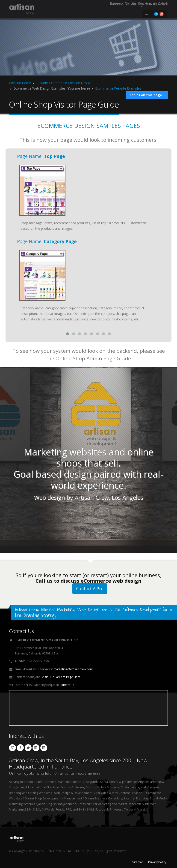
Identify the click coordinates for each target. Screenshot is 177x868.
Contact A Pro (90, 588)
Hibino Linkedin (36, 748)
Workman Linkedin (44, 748)
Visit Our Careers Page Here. (62, 677)
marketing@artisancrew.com (73, 669)
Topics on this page (147, 95)
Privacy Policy (157, 862)
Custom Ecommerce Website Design (64, 83)
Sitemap (138, 862)
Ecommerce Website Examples (118, 88)
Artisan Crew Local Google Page (12, 748)
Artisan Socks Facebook (20, 748)
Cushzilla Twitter (28, 748)
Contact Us (67, 685)
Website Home (20, 83)
